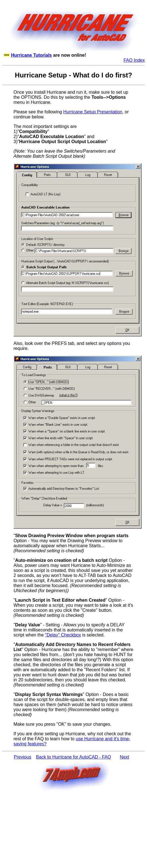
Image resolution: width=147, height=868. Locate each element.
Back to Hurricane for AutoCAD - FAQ (73, 757)
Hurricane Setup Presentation (93, 112)
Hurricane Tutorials (31, 55)
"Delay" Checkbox (63, 635)
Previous (22, 757)
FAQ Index (134, 60)
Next (124, 757)
